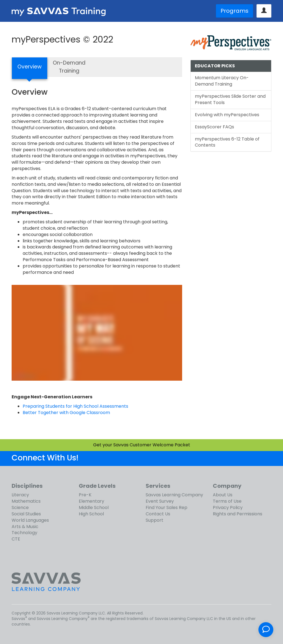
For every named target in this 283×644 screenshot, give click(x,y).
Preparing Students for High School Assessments (75, 406)
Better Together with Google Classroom (66, 413)
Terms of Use (227, 501)
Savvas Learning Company (174, 495)
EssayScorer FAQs (214, 127)
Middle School (94, 507)
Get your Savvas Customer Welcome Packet (142, 445)
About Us (223, 495)
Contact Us (158, 514)
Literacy (20, 495)
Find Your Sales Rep (167, 507)
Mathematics (26, 501)
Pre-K (85, 495)
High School (91, 514)
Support (154, 520)
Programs (234, 11)
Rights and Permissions (238, 514)
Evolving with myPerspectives (227, 115)
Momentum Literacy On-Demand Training (222, 81)
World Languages (30, 520)
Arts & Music (25, 527)
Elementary (91, 501)
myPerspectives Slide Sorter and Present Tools (230, 99)
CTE (16, 539)
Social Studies (26, 514)
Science (20, 507)
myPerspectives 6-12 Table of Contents (227, 142)
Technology (24, 533)
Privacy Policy (228, 507)
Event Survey (160, 501)
